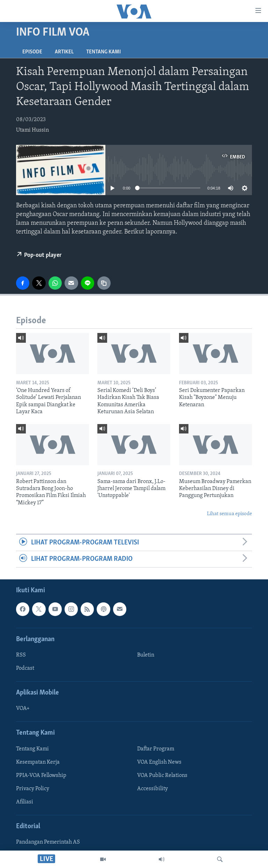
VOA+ (23, 709)
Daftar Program (156, 749)
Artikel (64, 52)
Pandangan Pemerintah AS (48, 843)
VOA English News (159, 762)
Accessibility (152, 789)
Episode (32, 52)
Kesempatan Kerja (38, 762)
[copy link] (104, 283)
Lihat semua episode (229, 514)
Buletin (146, 655)
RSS (21, 655)
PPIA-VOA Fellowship (41, 776)
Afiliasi (25, 802)
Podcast (25, 668)
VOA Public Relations (162, 776)
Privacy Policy (33, 789)
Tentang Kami (103, 52)
